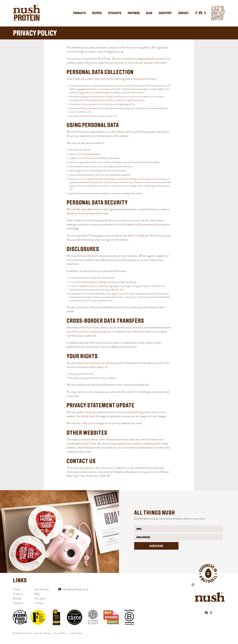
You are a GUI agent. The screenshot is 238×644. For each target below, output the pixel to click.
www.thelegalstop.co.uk (110, 52)
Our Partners (42, 589)
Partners (134, 13)
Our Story (165, 13)
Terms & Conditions (42, 633)
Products (79, 13)
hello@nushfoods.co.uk (126, 472)
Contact (183, 13)
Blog (149, 13)
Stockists (115, 13)
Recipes (97, 13)
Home (16, 589)
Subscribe (156, 546)
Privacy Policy (60, 633)
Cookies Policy (76, 633)
